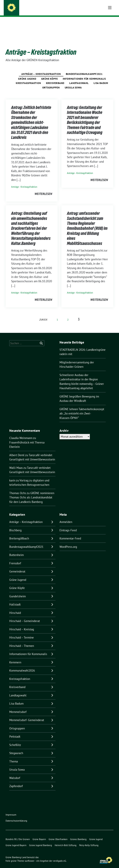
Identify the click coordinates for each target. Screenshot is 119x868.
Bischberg (15, 525)
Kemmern (15, 658)
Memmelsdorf (18, 707)
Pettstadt (15, 732)
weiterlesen (43, 189)
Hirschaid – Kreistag (22, 624)
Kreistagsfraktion (28, 78)
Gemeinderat (17, 567)
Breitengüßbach (19, 534)
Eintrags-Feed (68, 525)
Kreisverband (55, 78)
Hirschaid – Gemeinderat (25, 616)
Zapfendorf (16, 781)
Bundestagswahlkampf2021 (84, 69)
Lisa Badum (101, 78)
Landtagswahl (79, 78)
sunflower (30, 856)
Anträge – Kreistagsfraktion (41, 69)
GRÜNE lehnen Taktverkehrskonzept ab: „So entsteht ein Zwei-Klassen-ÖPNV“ (82, 409)
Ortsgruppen (51, 83)
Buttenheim (17, 550)
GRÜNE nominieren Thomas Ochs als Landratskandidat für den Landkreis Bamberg (32, 493)
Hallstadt (15, 600)
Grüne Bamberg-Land (34, 8)
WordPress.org (68, 542)
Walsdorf (15, 773)
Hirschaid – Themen (22, 641)
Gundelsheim (18, 591)
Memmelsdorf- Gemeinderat (27, 715)
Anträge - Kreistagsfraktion (24, 182)
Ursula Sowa (73, 83)
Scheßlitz (15, 740)
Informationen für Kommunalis (84, 74)
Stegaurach (16, 748)
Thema (14, 757)
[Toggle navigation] (110, 22)
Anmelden (66, 517)
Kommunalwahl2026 (22, 666)
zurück (43, 315)
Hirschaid (15, 608)
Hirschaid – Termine (22, 633)
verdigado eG (59, 856)
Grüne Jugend (27, 74)
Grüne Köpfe (50, 74)
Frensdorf (15, 558)
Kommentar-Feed (70, 534)
